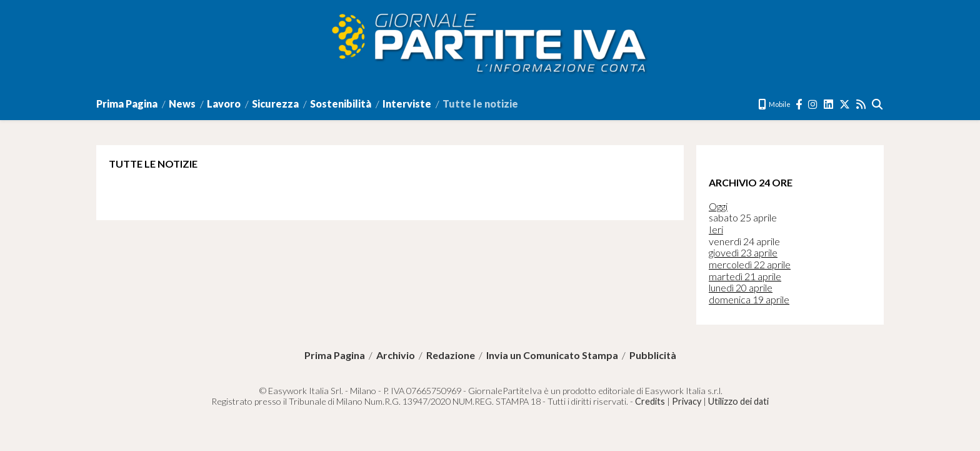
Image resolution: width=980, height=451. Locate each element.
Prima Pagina (127, 104)
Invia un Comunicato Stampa (552, 355)
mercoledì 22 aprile (750, 264)
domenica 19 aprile (749, 299)
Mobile (774, 104)
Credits (650, 401)
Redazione (451, 355)
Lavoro (224, 104)
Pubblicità (653, 355)
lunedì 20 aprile (741, 287)
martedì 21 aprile (745, 276)
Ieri (716, 229)
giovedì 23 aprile (743, 252)
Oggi (718, 206)
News (182, 104)
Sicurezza (275, 104)
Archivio (396, 355)
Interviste (407, 104)
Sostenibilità (341, 104)
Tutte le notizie (480, 104)
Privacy (687, 401)
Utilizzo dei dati (738, 401)
